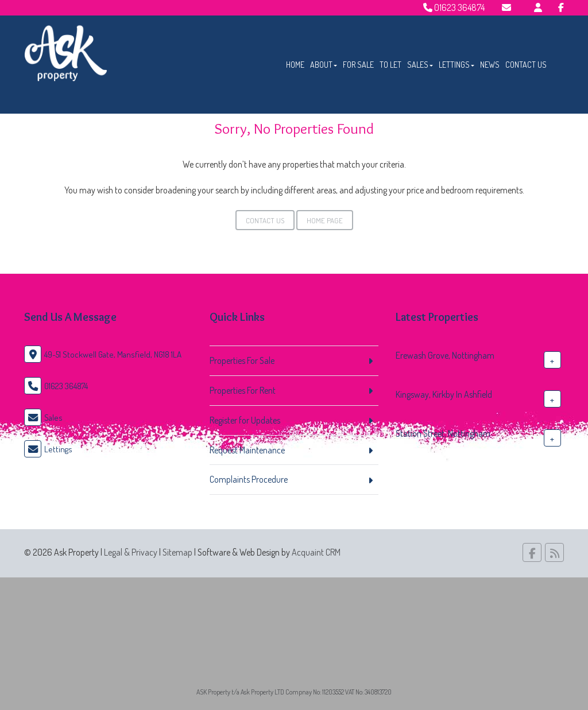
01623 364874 (454, 7)
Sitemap (177, 552)
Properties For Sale (242, 360)
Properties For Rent (243, 390)
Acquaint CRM (316, 552)
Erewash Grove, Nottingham (445, 355)
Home (295, 65)
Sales (420, 65)
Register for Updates (245, 420)
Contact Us (526, 65)
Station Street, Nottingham (443, 433)
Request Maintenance (247, 450)
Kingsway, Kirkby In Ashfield (444, 394)
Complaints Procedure (249, 479)
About (324, 65)
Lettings (457, 65)
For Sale (358, 65)
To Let (390, 65)
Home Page (325, 220)
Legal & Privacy (131, 552)
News (490, 65)
